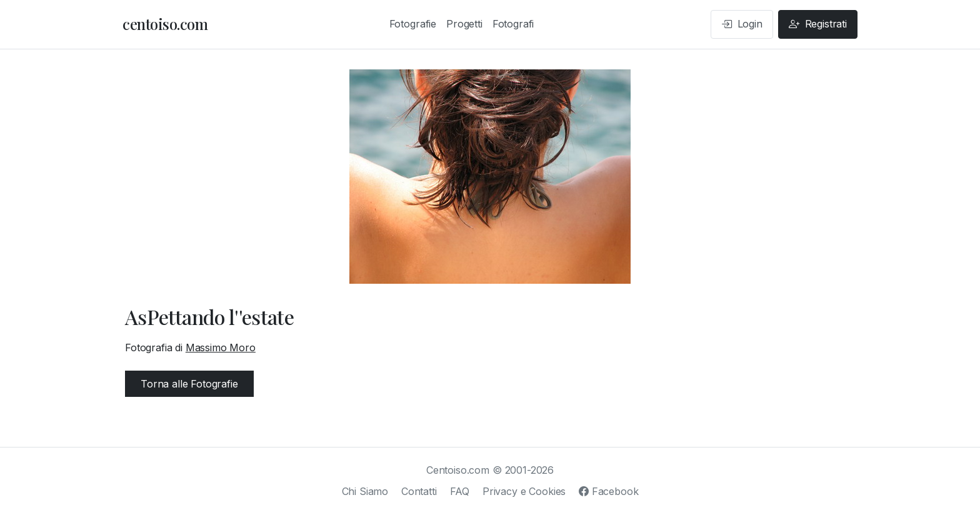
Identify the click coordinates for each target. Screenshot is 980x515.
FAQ (460, 491)
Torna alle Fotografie (189, 384)
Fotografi (513, 24)
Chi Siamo (365, 491)
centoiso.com (165, 24)
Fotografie (413, 24)
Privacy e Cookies (524, 491)
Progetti (464, 24)
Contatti (419, 491)
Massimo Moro (221, 347)
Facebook (608, 491)
